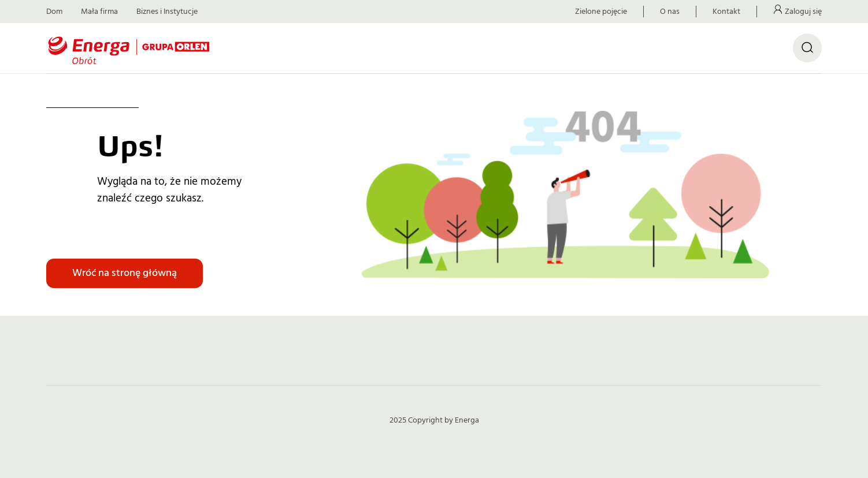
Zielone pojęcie (601, 12)
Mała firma (99, 12)
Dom (54, 12)
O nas (670, 12)
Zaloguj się (803, 12)
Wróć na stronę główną (125, 273)
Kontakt (726, 12)
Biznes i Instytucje (167, 12)
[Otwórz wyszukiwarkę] (807, 48)
